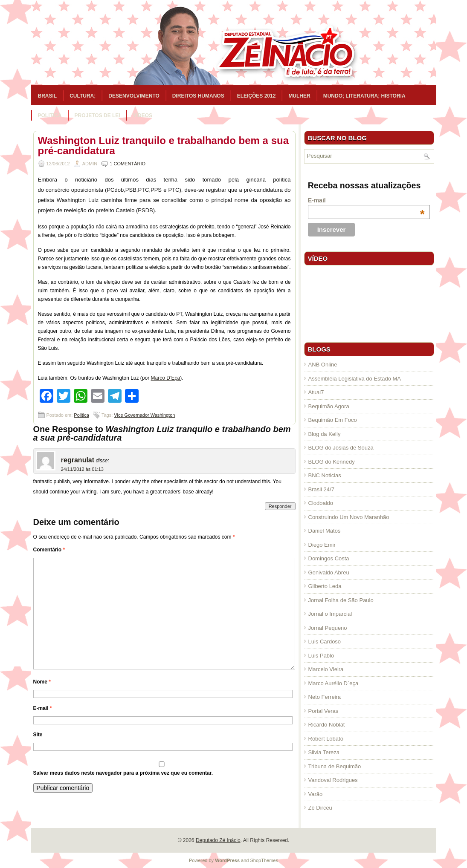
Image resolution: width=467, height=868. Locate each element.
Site (38, 735)
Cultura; (83, 96)
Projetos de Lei (97, 115)
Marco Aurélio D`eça (334, 683)
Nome (42, 682)
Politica (50, 115)
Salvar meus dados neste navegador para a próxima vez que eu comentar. (123, 773)
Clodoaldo (321, 503)
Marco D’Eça (166, 378)
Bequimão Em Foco (333, 420)
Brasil (48, 96)
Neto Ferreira (325, 697)
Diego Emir (322, 545)
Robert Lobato (326, 739)
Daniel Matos (325, 531)
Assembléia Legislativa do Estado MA (355, 379)
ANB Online (323, 365)
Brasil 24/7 (321, 489)
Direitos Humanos (198, 96)
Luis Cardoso (325, 642)
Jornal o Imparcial (330, 614)
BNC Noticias (325, 475)
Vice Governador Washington (144, 415)
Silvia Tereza (324, 752)
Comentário (49, 550)
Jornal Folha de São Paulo (341, 600)
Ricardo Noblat (327, 725)
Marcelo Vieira (326, 669)
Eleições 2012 (257, 96)
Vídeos (143, 115)
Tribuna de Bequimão (335, 766)
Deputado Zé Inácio (218, 840)
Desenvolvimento (134, 96)
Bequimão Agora (329, 406)
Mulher (299, 96)
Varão (316, 794)
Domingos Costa (329, 558)
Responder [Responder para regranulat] (280, 506)
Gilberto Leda (325, 586)
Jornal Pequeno (328, 628)
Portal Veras (323, 711)
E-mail (43, 708)
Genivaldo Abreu (329, 572)
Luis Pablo (321, 656)
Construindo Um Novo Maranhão (349, 517)
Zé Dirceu (320, 808)
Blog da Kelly (325, 434)
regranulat (78, 460)
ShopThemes (264, 860)
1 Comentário (128, 164)
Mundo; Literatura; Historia (364, 96)
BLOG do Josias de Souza (341, 448)
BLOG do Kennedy (332, 462)
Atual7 (316, 392)
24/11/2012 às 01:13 (82, 469)
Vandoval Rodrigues (333, 780)
